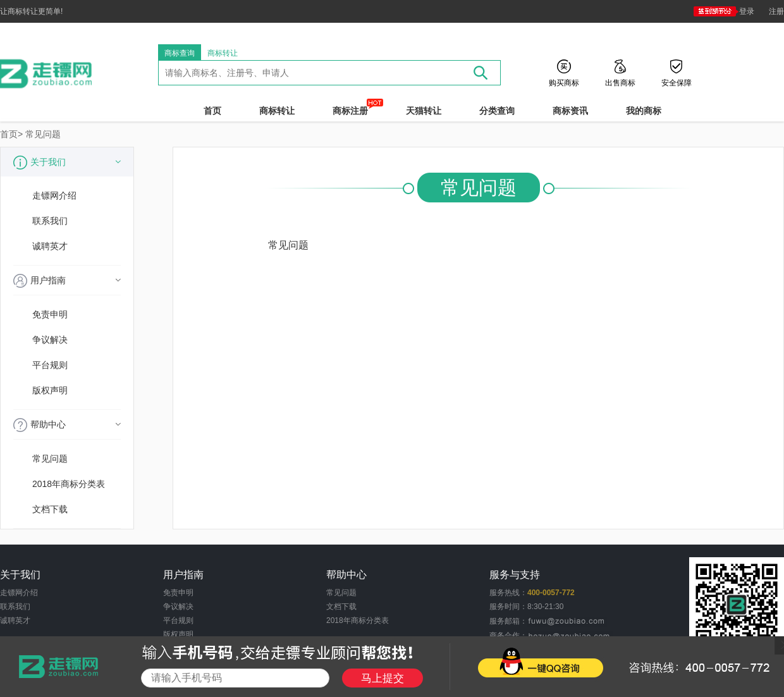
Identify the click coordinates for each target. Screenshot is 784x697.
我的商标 (644, 111)
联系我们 (50, 221)
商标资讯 (570, 111)
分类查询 (497, 111)
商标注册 (350, 110)
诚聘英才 (50, 246)
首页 (212, 111)
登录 (724, 11)
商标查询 (180, 53)
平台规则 (50, 365)
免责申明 (50, 314)
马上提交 (383, 678)
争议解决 (50, 340)
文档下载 (50, 509)
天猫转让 (424, 111)
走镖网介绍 (54, 195)
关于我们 (67, 163)
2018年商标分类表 (69, 484)
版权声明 (50, 390)
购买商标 (564, 82)
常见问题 (43, 134)
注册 (776, 11)
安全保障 (677, 82)
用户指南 (67, 281)
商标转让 (223, 53)
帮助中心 (67, 425)
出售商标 (620, 82)
